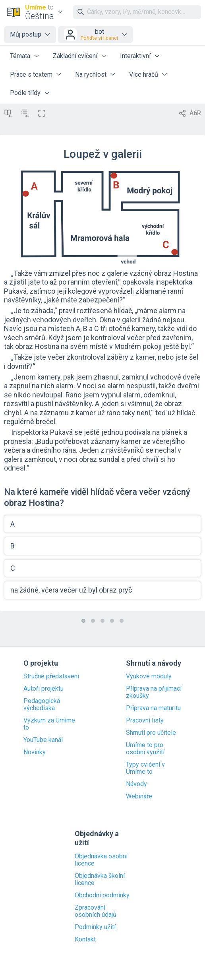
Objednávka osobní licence (101, 860)
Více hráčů (144, 75)
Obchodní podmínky (102, 895)
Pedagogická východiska (42, 705)
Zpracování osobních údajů (96, 911)
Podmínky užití (95, 927)
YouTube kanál (43, 740)
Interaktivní (135, 56)
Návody (136, 784)
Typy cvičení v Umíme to (145, 768)
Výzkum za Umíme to (49, 724)
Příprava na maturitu (153, 708)
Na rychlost (91, 75)
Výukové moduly (149, 676)
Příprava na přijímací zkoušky (154, 692)
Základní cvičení (75, 56)
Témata (20, 56)
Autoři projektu (44, 689)
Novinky (35, 752)
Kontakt (85, 939)
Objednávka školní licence (100, 879)
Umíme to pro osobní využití (145, 749)
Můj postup (26, 34)
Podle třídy (25, 93)
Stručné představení (51, 676)
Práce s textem (31, 75)
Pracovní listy (145, 720)
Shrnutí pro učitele (151, 733)
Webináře (139, 796)
